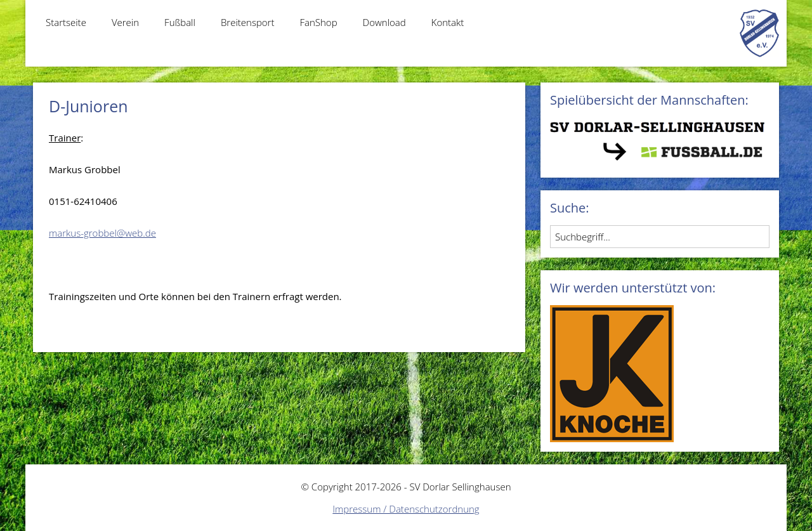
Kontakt (448, 22)
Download (384, 22)
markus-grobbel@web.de (102, 233)
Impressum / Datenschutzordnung (406, 509)
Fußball (180, 22)
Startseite (66, 22)
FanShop (318, 22)
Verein (125, 22)
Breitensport (248, 22)
